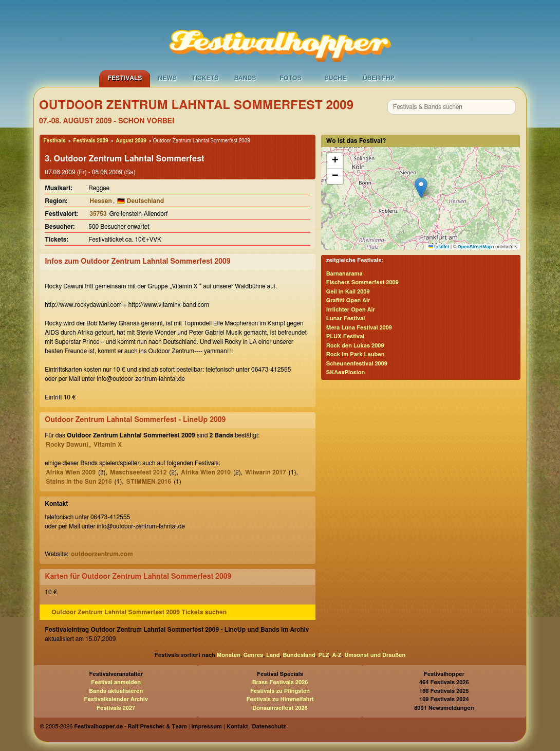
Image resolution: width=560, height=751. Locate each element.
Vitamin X (108, 445)
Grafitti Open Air (348, 300)
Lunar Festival (346, 318)
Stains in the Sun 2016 (79, 482)
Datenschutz (269, 727)
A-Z (337, 655)
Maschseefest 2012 (138, 472)
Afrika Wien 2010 (206, 472)
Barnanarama (344, 274)
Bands (245, 78)
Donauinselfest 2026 (280, 708)
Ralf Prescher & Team (157, 727)
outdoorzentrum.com (102, 554)
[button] (421, 188)
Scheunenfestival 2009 (357, 364)
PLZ (324, 655)
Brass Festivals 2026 (280, 682)
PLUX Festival (345, 336)
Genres (253, 655)
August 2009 (131, 141)
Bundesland (299, 655)
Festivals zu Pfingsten (280, 691)
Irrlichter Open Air (351, 310)
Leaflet (439, 247)
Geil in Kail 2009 (348, 292)
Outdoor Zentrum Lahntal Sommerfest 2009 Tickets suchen (139, 612)
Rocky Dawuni (67, 445)
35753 (98, 214)
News (167, 78)
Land (273, 655)
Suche (336, 78)
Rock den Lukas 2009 (355, 346)
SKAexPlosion (346, 372)
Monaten (229, 655)
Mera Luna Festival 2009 (359, 328)
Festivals (125, 78)
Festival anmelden (116, 682)
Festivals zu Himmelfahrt (280, 699)
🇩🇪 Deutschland (141, 201)
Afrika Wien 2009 (71, 472)
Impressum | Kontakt (219, 727)
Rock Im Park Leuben (356, 354)
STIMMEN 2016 (149, 482)
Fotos (290, 78)
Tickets (205, 78)
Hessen (101, 201)
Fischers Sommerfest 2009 (362, 282)
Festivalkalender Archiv (116, 699)
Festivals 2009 (90, 141)
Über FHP (379, 78)
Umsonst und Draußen (375, 655)
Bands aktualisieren (116, 691)
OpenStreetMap (475, 247)
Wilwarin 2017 (266, 472)
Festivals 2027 (116, 708)
